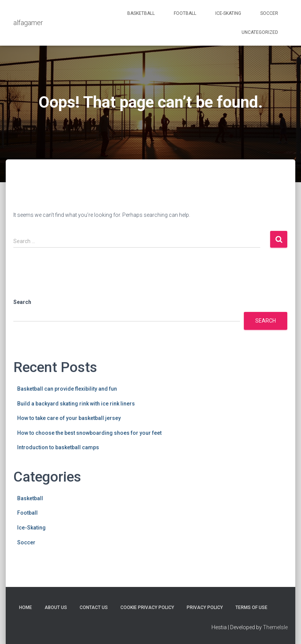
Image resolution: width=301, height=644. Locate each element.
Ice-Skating (228, 13)
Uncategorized (260, 32)
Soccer (269, 13)
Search (22, 302)
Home (26, 607)
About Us (56, 607)
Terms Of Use (251, 607)
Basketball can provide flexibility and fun (67, 389)
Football (185, 13)
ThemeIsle (275, 627)
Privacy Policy (205, 607)
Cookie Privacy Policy (147, 607)
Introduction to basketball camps (58, 447)
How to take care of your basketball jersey (69, 418)
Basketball (141, 13)
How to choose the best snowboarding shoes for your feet (89, 433)
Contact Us (94, 607)
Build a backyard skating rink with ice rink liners (76, 404)
